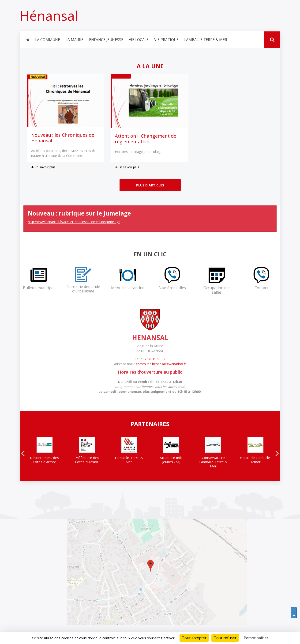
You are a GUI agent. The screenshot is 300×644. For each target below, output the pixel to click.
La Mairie (75, 40)
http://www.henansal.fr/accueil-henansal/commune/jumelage (74, 222)
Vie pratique (166, 40)
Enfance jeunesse (106, 40)
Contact (261, 288)
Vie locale (139, 40)
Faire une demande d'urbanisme (83, 289)
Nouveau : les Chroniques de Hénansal (63, 138)
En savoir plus (43, 167)
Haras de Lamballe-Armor (256, 460)
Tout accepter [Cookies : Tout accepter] (194, 638)
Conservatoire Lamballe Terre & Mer (213, 462)
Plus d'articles (150, 185)
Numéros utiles (172, 288)
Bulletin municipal (39, 288)
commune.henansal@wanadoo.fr (161, 364)
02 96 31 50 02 (154, 359)
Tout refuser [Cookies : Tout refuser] (225, 638)
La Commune (48, 40)
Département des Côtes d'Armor (45, 460)
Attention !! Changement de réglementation (146, 139)
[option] (45, 452)
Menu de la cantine (128, 288)
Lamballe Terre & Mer (206, 40)
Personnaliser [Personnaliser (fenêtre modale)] (256, 638)
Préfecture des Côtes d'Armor (87, 460)
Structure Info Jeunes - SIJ (171, 460)
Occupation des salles (217, 290)
